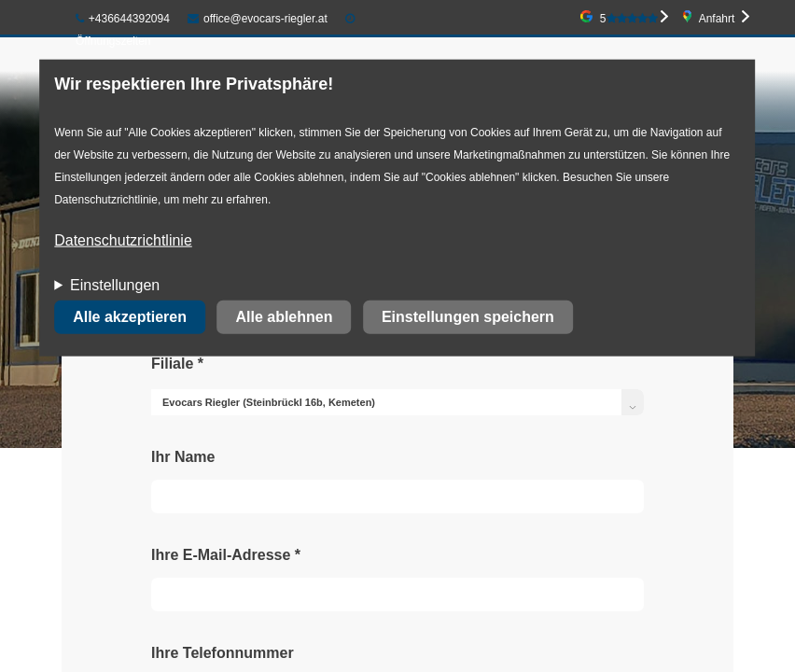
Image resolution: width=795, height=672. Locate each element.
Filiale (177, 364)
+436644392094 (123, 19)
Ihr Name (183, 457)
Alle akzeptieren (130, 317)
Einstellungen (115, 285)
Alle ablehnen (284, 317)
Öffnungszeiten (113, 41)
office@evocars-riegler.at (257, 19)
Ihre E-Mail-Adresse (226, 555)
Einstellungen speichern (468, 317)
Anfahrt (717, 19)
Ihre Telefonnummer (223, 653)
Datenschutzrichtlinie (123, 240)
